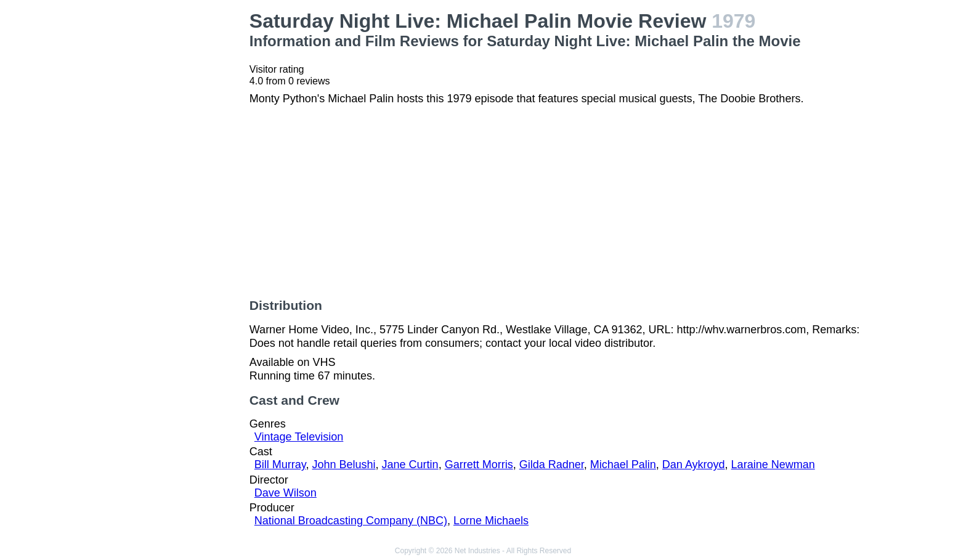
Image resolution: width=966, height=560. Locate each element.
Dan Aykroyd (694, 465)
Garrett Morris (479, 465)
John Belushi (343, 465)
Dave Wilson (286, 493)
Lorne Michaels (491, 521)
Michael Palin (623, 465)
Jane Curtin (410, 465)
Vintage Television (299, 437)
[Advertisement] (168, 195)
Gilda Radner (552, 465)
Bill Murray (280, 465)
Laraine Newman (773, 465)
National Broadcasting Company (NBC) (351, 521)
